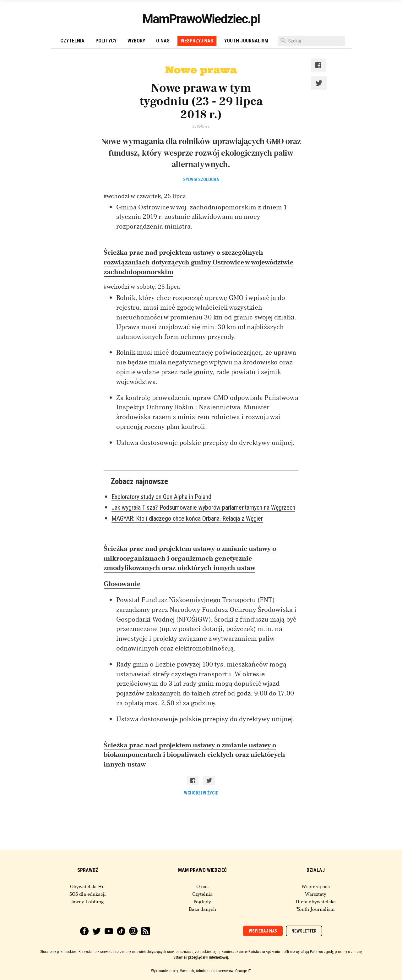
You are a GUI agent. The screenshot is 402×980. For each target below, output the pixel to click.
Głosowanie (122, 584)
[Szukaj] (311, 41)
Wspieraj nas (316, 887)
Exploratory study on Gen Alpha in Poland (161, 497)
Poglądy (202, 902)
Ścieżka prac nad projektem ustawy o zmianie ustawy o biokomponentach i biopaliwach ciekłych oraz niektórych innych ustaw (194, 755)
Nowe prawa (201, 70)
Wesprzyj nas (197, 41)
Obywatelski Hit (87, 887)
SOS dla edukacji (88, 894)
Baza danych (202, 909)
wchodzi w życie (201, 793)
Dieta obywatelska (316, 902)
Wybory (136, 41)
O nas (163, 41)
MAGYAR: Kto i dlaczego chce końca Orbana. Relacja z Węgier (187, 518)
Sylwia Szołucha (201, 180)
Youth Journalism (246, 41)
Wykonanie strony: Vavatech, (173, 971)
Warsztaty (316, 894)
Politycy (106, 41)
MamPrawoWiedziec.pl (201, 19)
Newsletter (304, 931)
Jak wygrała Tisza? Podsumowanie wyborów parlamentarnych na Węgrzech (203, 507)
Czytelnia (72, 41)
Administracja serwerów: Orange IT (223, 971)
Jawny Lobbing (87, 902)
